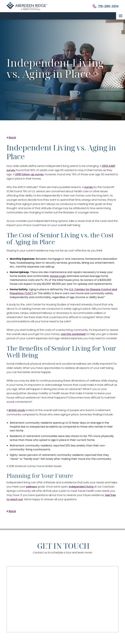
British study (17, 410)
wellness (31, 487)
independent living (81, 487)
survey (89, 187)
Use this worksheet (73, 334)
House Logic (58, 276)
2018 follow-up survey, (30, 174)
